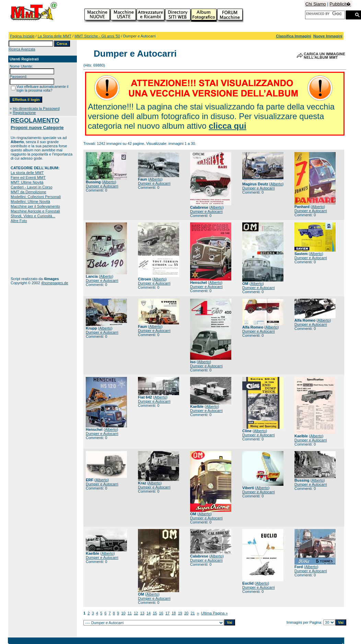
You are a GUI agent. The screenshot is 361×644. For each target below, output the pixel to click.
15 (155, 613)
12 (136, 613)
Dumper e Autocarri (102, 186)
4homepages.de (55, 283)
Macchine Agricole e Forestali (35, 211)
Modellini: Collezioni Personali (36, 197)
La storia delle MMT (27, 173)
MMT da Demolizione (28, 192)
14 (149, 613)
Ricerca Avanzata (22, 49)
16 (161, 613)
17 (167, 613)
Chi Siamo (316, 4)
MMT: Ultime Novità (27, 182)
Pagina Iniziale (22, 36)
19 (180, 613)
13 (142, 613)
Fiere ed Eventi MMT (28, 177)
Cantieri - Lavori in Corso (32, 187)
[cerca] (324, 14)
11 (130, 613)
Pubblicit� (340, 4)
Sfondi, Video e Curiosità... (33, 216)
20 (186, 613)
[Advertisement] (32, 250)
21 (193, 613)
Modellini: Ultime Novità (30, 202)
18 (174, 613)
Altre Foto (19, 221)
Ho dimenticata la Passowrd (36, 108)
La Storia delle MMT (55, 36)
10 (123, 613)
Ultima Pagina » (214, 613)
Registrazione (24, 113)
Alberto (109, 182)
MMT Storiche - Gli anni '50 (97, 36)
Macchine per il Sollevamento (35, 206)
